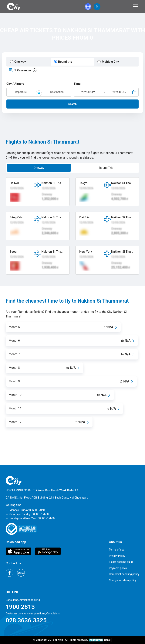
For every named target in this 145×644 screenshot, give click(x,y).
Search (72, 104)
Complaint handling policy (124, 574)
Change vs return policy (123, 580)
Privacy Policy (117, 556)
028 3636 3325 (26, 620)
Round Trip (106, 168)
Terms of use (117, 550)
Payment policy (118, 568)
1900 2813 (20, 607)
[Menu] (136, 6)
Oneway (39, 168)
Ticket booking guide (121, 562)
